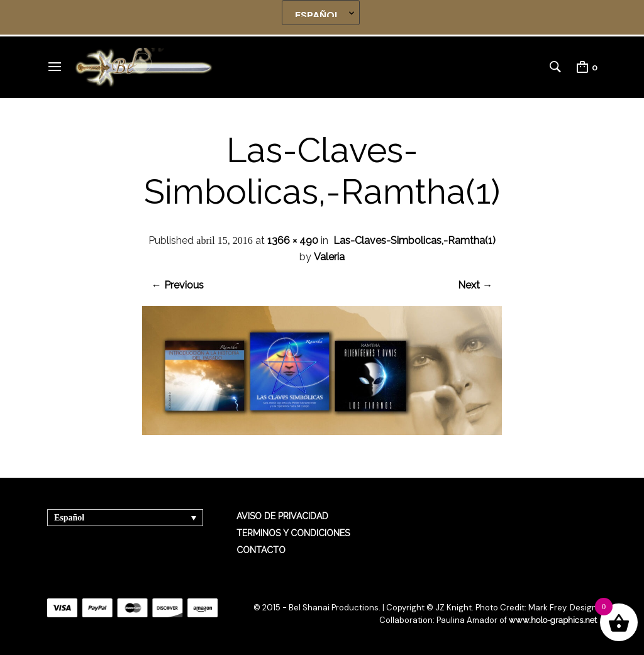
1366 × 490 (293, 240)
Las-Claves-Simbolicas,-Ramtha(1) (414, 240)
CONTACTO (261, 550)
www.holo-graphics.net (553, 620)
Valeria (329, 257)
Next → (475, 285)
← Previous (178, 285)
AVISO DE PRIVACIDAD (282, 516)
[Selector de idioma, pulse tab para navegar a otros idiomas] (125, 518)
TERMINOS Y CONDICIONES (293, 533)
